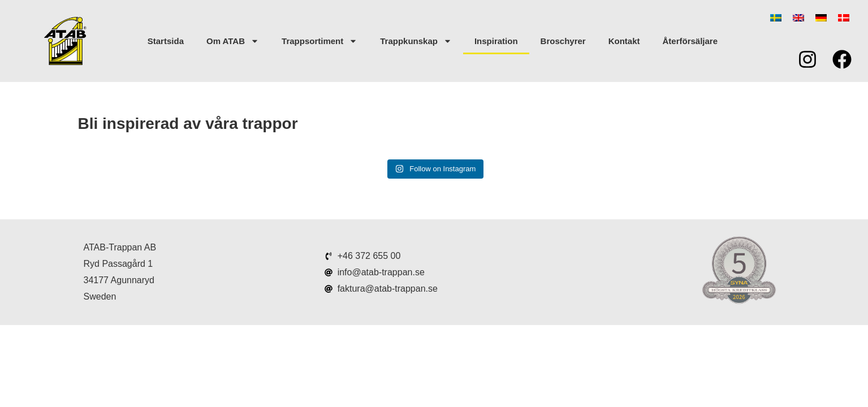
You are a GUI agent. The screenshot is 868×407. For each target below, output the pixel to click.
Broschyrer (563, 41)
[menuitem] (776, 18)
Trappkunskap (416, 41)
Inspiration (496, 41)
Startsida (166, 41)
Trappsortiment (319, 41)
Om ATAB (233, 41)
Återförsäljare (690, 41)
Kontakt (624, 41)
